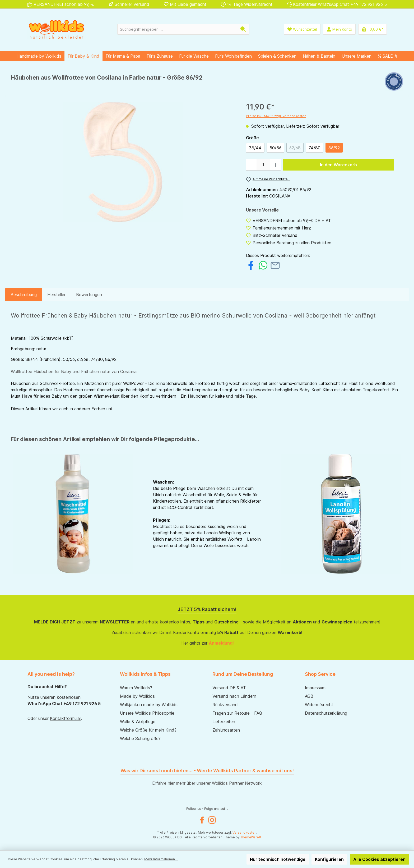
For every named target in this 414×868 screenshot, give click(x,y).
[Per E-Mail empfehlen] (275, 265)
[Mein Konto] (339, 29)
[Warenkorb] (373, 29)
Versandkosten (244, 832)
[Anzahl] (263, 165)
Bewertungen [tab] (89, 295)
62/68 (295, 148)
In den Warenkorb (338, 165)
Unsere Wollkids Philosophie (147, 713)
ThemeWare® (251, 837)
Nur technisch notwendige (278, 859)
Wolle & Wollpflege (138, 722)
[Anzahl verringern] (251, 165)
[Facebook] (202, 820)
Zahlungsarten (226, 730)
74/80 (315, 148)
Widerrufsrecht (319, 705)
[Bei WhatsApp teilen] (263, 265)
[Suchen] (243, 29)
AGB (309, 696)
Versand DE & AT (229, 688)
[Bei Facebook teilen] (251, 265)
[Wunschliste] (302, 29)
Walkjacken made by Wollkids (149, 705)
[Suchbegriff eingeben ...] (177, 29)
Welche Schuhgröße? (140, 738)
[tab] (24, 295)
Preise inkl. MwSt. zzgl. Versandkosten (276, 116)
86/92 (334, 148)
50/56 (275, 148)
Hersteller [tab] (56, 295)
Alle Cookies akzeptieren (379, 859)
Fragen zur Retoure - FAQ (237, 713)
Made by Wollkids (137, 696)
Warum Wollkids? (136, 688)
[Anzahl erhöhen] (275, 165)
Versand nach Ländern (234, 696)
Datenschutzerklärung (326, 713)
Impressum (315, 688)
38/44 (255, 148)
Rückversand (225, 705)
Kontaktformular (65, 718)
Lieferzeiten (224, 722)
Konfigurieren (329, 859)
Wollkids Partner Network (237, 783)
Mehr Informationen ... (161, 859)
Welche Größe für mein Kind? (148, 730)
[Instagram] (212, 820)
